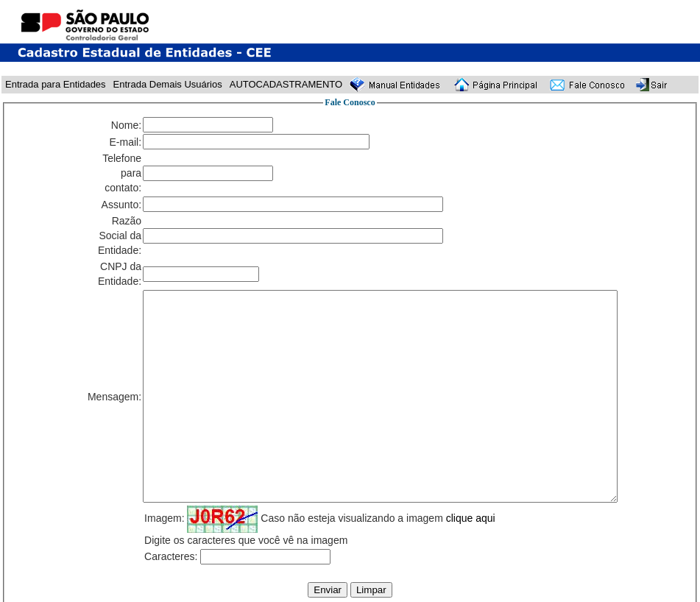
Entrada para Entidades (56, 84)
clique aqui (471, 518)
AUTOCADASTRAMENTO (286, 84)
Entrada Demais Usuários (168, 84)
